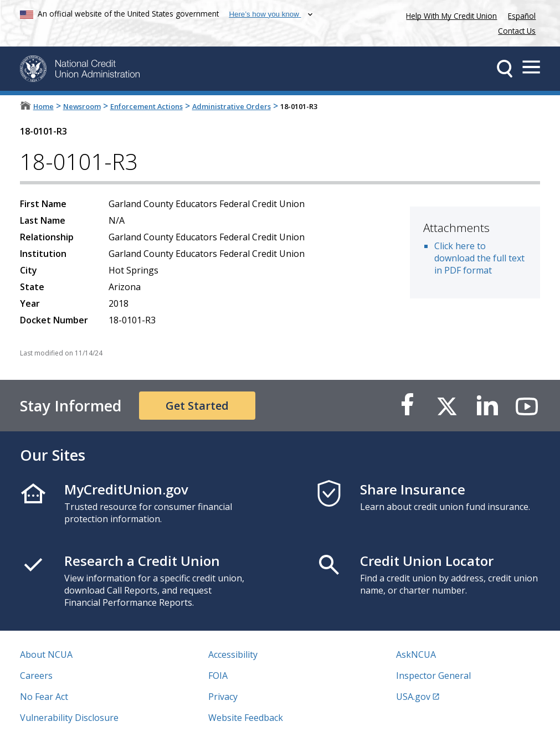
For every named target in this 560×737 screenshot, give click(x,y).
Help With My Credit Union (449, 15)
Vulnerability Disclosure (69, 718)
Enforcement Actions (147, 106)
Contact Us (517, 31)
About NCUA (46, 654)
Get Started (197, 406)
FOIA (218, 676)
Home (43, 106)
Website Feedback (246, 718)
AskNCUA (416, 654)
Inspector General (433, 676)
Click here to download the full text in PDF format (479, 258)
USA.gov (413, 697)
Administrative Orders (232, 106)
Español (522, 16)
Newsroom (82, 106)
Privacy (223, 697)
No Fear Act (44, 697)
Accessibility (233, 654)
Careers (36, 676)
